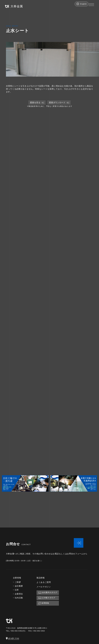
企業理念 (19, 594)
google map (13, 638)
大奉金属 (14, 6)
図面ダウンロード (59, 103)
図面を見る (37, 103)
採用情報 (44, 603)
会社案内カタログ (48, 593)
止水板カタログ (47, 598)
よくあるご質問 (44, 582)
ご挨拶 (18, 582)
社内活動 (19, 598)
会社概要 (19, 586)
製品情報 (41, 578)
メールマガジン (44, 587)
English (82, 4)
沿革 (17, 590)
